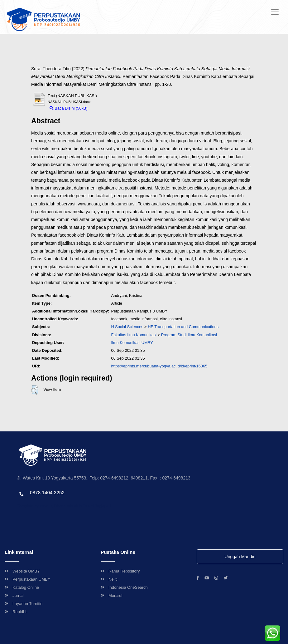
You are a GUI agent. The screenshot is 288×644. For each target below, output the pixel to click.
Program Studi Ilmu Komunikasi (189, 335)
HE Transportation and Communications (183, 327)
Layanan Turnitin (24, 604)
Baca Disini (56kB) (69, 108)
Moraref (112, 595)
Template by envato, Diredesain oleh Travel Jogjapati (64, 506)
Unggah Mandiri (240, 557)
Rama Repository (120, 571)
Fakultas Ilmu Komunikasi (134, 335)
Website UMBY (22, 571)
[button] (35, 390)
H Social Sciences (127, 327)
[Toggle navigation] (275, 12)
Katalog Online (22, 587)
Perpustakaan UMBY (27, 579)
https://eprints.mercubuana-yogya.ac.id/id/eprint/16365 (159, 366)
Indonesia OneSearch (124, 587)
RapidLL (16, 612)
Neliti (109, 579)
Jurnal (14, 595)
